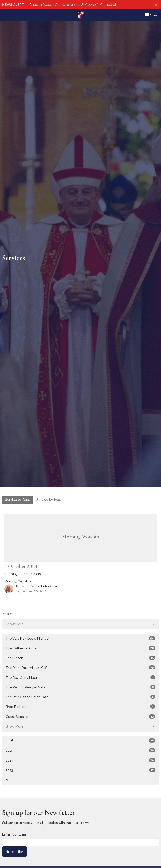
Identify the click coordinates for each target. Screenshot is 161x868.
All (8, 780)
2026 (80, 741)
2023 (80, 770)
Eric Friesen (80, 658)
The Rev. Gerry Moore (80, 677)
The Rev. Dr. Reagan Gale (80, 687)
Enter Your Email (15, 834)
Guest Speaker (80, 717)
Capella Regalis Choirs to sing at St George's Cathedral (73, 5)
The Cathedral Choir (80, 648)
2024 (80, 760)
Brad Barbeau (80, 707)
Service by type (49, 500)
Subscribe (14, 851)
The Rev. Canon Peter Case (80, 697)
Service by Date (18, 500)
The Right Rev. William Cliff (80, 668)
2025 (80, 750)
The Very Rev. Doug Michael (80, 638)
